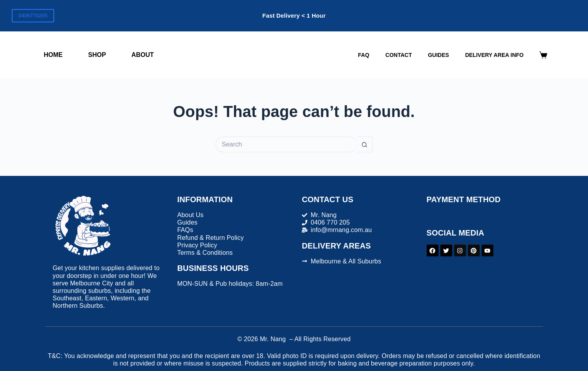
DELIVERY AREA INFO (494, 55)
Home (53, 55)
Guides (438, 55)
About (143, 55)
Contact (399, 55)
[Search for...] (286, 144)
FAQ (364, 55)
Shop (97, 55)
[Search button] (365, 144)
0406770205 (33, 16)
